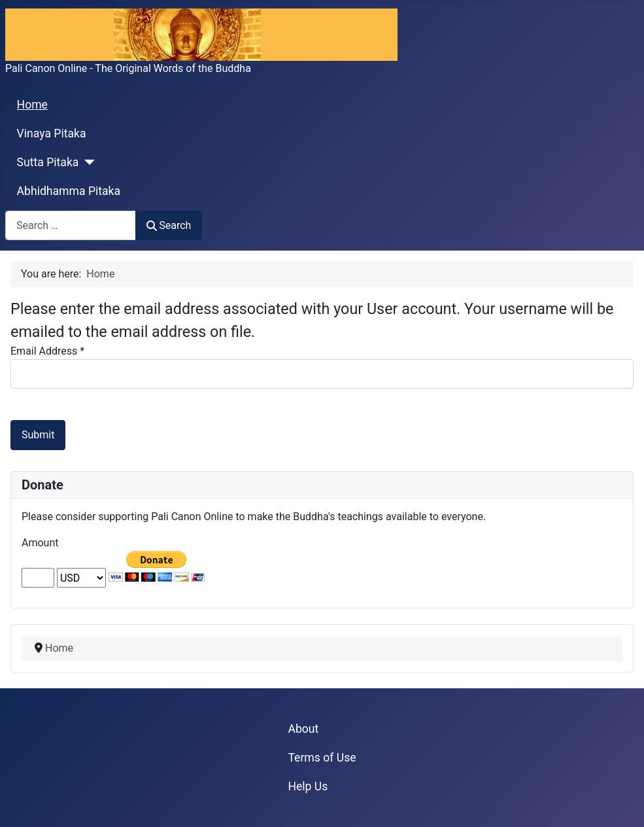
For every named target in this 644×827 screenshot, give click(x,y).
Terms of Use (322, 758)
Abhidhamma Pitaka (69, 191)
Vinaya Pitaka (52, 133)
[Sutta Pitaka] (87, 162)
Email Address (47, 351)
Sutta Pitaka (48, 162)
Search (169, 225)
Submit (38, 435)
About (303, 729)
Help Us (308, 786)
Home (32, 105)
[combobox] (71, 225)
